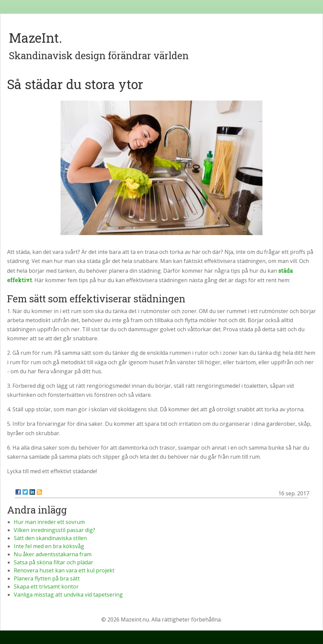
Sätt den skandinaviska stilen (50, 538)
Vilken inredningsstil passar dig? (55, 530)
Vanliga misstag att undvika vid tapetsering (68, 595)
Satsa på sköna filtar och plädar (53, 562)
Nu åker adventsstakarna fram (53, 554)
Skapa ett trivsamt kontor (46, 586)
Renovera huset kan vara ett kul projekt (64, 570)
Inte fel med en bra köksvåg (49, 546)
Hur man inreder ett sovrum (49, 522)
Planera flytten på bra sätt (47, 578)
